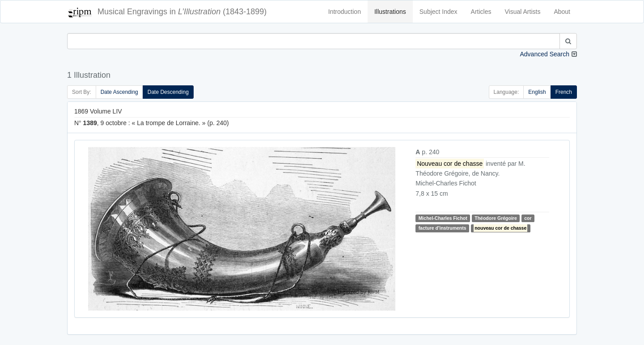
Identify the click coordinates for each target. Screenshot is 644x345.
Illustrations (390, 12)
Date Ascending (119, 92)
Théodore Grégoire (496, 218)
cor (528, 218)
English (537, 92)
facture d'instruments (443, 228)
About (562, 12)
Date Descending (168, 92)
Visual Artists (523, 12)
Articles (481, 12)
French (564, 92)
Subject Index (439, 12)
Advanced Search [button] (544, 54)
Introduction (345, 12)
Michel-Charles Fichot (443, 218)
